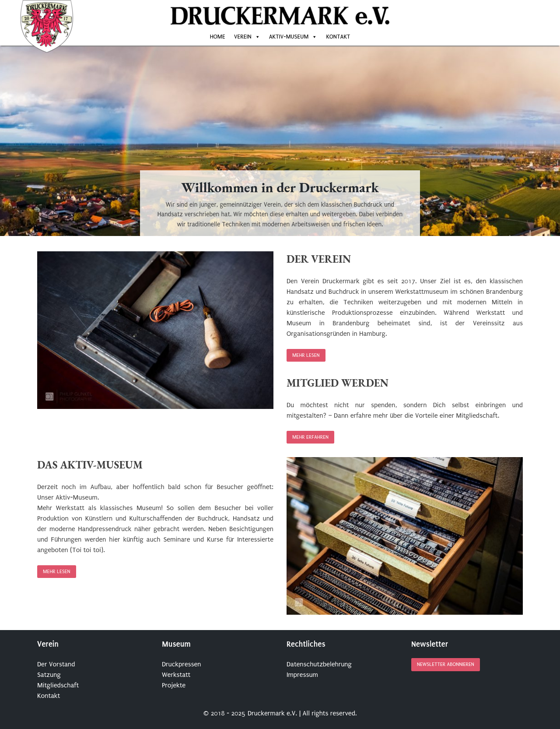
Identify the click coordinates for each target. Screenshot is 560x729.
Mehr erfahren (310, 437)
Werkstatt (176, 675)
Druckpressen (182, 664)
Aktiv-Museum (289, 37)
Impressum (302, 675)
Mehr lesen (306, 355)
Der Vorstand (56, 664)
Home (218, 37)
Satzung (49, 675)
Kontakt (338, 37)
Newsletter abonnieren (446, 665)
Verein (243, 37)
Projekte (174, 685)
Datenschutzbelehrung (319, 664)
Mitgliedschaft (58, 685)
